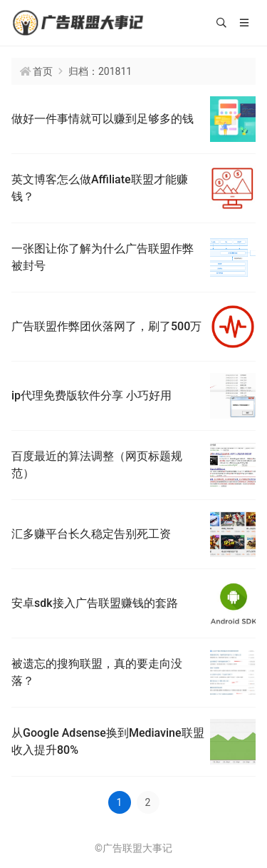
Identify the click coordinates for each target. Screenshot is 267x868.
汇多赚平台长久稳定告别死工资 (91, 534)
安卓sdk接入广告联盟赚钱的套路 (95, 603)
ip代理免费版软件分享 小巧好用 (91, 395)
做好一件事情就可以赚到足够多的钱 (103, 119)
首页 (43, 71)
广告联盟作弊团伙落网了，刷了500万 (106, 326)
